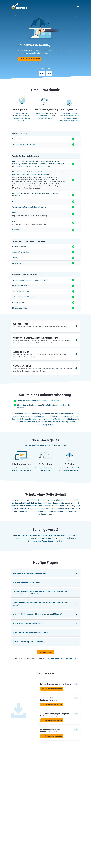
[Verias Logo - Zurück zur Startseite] (19, 6)
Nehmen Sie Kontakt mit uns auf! (62, 659)
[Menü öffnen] (78, 7)
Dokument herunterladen (53, 689)
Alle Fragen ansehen (46, 652)
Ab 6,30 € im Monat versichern (29, 59)
